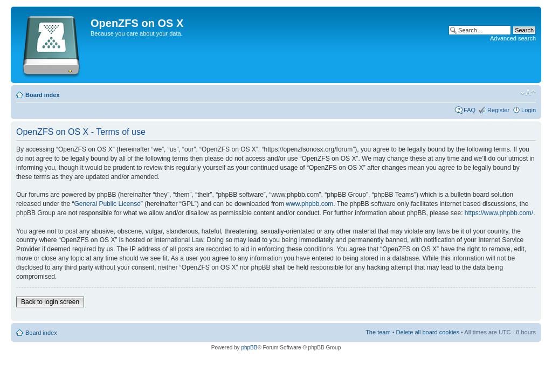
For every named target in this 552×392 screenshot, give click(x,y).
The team (378, 332)
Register (498, 110)
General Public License (107, 204)
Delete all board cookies (428, 332)
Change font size (528, 93)
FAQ (470, 110)
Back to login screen (50, 302)
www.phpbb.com (309, 204)
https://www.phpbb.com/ (499, 213)
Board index (43, 95)
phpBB (249, 348)
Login (529, 110)
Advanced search (513, 38)
